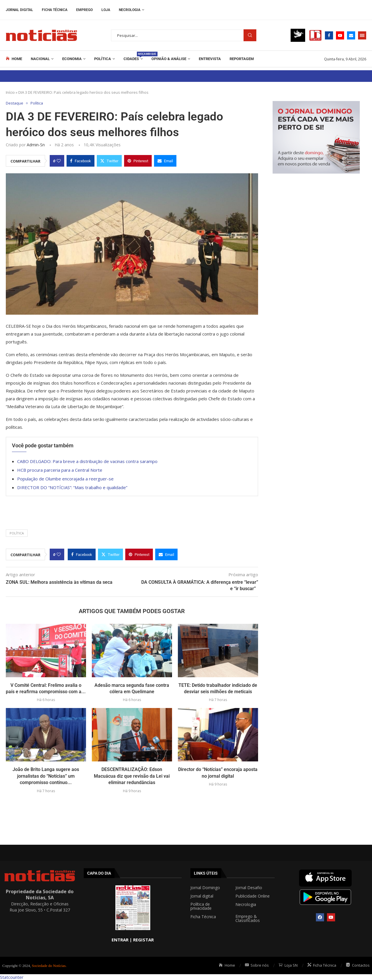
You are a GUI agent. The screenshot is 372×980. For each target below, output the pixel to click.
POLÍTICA (17, 533)
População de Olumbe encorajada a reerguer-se (65, 479)
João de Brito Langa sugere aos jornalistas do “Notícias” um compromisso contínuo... (46, 776)
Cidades (133, 56)
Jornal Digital (19, 10)
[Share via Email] (165, 161)
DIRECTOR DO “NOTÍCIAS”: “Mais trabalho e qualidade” (72, 487)
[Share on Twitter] (109, 161)
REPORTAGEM (242, 59)
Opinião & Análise (169, 59)
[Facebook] (329, 35)
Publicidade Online (253, 896)
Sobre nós (257, 965)
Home (14, 59)
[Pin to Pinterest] (138, 161)
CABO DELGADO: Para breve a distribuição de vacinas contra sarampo (87, 461)
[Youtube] (340, 35)
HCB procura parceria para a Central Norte (60, 470)
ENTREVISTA (210, 59)
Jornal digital (202, 896)
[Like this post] (59, 161)
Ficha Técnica (55, 10)
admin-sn (36, 145)
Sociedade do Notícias (49, 966)
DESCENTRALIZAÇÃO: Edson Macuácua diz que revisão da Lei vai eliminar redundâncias (132, 776)
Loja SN (288, 965)
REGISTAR (143, 940)
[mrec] (316, 104)
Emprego (84, 10)
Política (103, 59)
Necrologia (130, 10)
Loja (106, 10)
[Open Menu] (362, 35)
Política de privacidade (201, 906)
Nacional (40, 59)
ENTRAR (120, 940)
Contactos (358, 965)
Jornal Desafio (249, 888)
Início (10, 92)
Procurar (250, 35)
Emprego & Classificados (248, 918)
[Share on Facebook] (81, 161)
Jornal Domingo (205, 888)
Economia (72, 59)
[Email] (351, 35)
